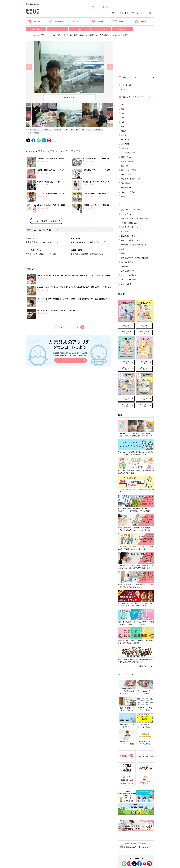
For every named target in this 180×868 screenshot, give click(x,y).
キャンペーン (101, 29)
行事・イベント (127, 157)
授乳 (123, 126)
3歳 (83, 129)
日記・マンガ (126, 188)
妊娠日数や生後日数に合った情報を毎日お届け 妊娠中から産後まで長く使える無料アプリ (71, 394)
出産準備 (97, 21)
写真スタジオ (122, 29)
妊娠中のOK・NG (128, 236)
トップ (28, 35)
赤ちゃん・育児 (138, 13)
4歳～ (89, 129)
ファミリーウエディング (131, 179)
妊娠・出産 (124, 13)
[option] (69, 67)
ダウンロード (71, 400)
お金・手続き (56, 21)
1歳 (72, 129)
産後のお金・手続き (129, 170)
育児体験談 (125, 183)
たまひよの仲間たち (129, 275)
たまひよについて (128, 205)
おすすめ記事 (98, 129)
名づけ (75, 21)
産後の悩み (125, 144)
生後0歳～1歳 (126, 85)
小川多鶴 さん (47, 129)
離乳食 (118, 21)
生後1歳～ (125, 89)
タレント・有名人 (128, 192)
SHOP (96, 7)
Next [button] (110, 67)
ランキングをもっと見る (47, 261)
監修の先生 (125, 266)
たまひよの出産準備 (129, 280)
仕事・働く (125, 166)
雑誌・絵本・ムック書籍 (131, 210)
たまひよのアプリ (128, 271)
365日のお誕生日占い (129, 223)
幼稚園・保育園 (127, 161)
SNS (79, 29)
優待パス (140, 21)
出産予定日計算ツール (130, 227)
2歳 (77, 129)
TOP (114, 13)
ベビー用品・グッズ (129, 153)
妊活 (150, 13)
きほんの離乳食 (127, 262)
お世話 (124, 135)
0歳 (66, 129)
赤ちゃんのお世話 (54, 35)
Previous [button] (29, 67)
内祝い (106, 7)
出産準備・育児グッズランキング (134, 245)
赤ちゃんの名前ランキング (131, 240)
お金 (123, 249)
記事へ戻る (69, 97)
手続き (124, 253)
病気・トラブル (127, 139)
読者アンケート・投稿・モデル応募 (135, 218)
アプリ (58, 29)
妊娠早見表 (34, 21)
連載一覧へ (144, 666)
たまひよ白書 (126, 284)
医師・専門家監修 (35, 133)
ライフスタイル (127, 174)
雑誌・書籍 (36, 29)
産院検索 (125, 231)
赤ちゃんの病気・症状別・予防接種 (135, 258)
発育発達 (125, 148)
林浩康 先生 (58, 129)
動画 (123, 196)
